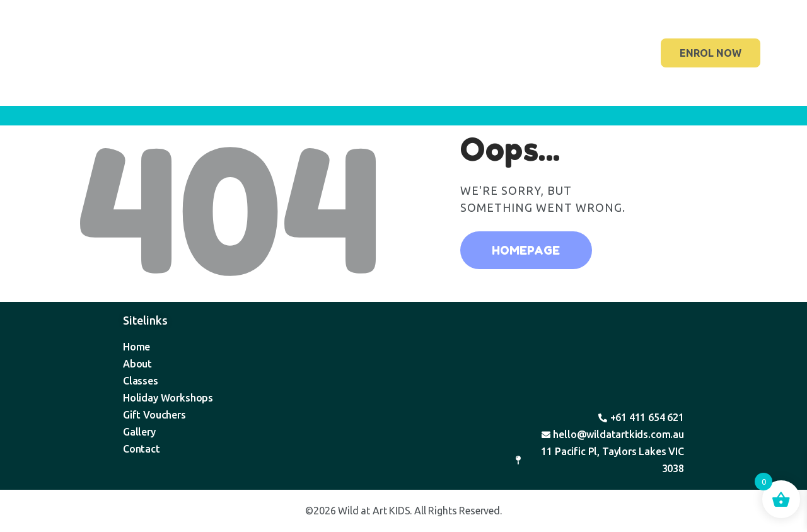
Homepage (526, 250)
